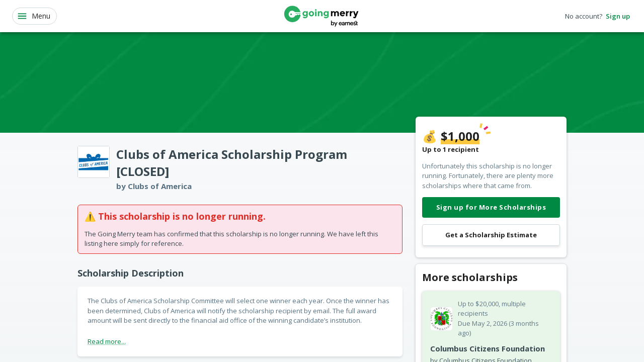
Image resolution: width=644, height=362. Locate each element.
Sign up (618, 16)
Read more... (107, 341)
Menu (33, 16)
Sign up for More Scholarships (491, 207)
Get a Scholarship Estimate (491, 235)
